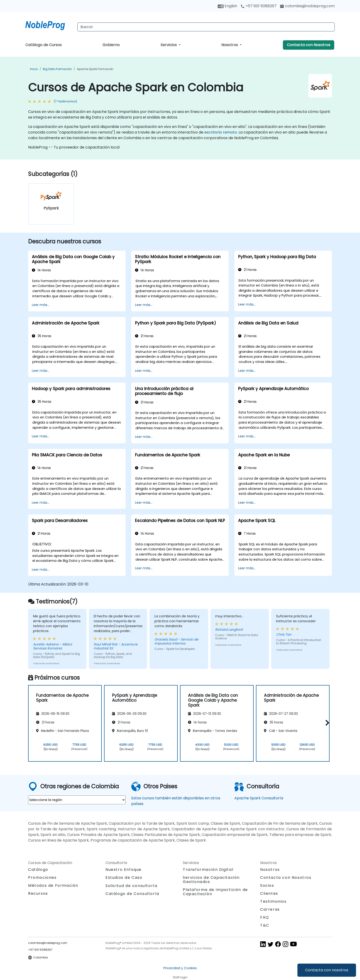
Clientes (269, 893)
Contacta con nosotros (327, 970)
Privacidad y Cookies (180, 968)
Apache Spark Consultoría (259, 798)
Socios (267, 885)
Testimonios (273, 901)
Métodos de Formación (53, 885)
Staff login (180, 977)
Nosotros (230, 45)
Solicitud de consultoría (131, 886)
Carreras (270, 909)
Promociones (42, 878)
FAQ (265, 917)
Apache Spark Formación (95, 69)
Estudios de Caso (124, 878)
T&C (265, 925)
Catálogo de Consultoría (132, 894)
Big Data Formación (57, 69)
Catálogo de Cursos (43, 45)
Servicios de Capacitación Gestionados (211, 880)
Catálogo (38, 870)
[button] (326, 723)
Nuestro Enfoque (124, 870)
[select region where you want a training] (77, 800)
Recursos (38, 893)
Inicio (34, 69)
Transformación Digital (208, 870)
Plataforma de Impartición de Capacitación (215, 892)
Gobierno (111, 45)
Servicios (169, 45)
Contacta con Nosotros (309, 45)
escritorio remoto (221, 132)
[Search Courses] (206, 27)
